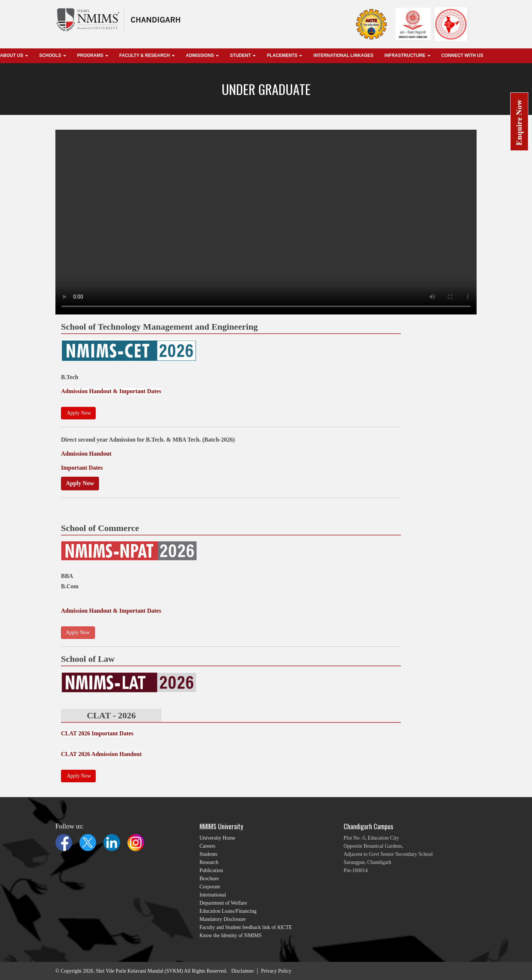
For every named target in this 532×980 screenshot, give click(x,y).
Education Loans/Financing (228, 911)
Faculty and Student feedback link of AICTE (246, 927)
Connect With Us (462, 55)
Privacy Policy (276, 971)
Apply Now (80, 483)
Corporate (210, 887)
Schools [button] (53, 55)
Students (208, 854)
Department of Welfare (223, 903)
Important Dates (82, 468)
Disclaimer (243, 971)
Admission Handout (86, 454)
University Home (217, 838)
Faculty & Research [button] (147, 55)
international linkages (343, 55)
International (213, 895)
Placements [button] (284, 55)
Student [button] (243, 55)
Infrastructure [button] (407, 55)
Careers (207, 846)
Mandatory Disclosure (223, 919)
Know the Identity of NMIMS (231, 935)
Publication (211, 870)
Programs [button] (93, 55)
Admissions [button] (202, 55)
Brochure (209, 879)
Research (209, 862)
